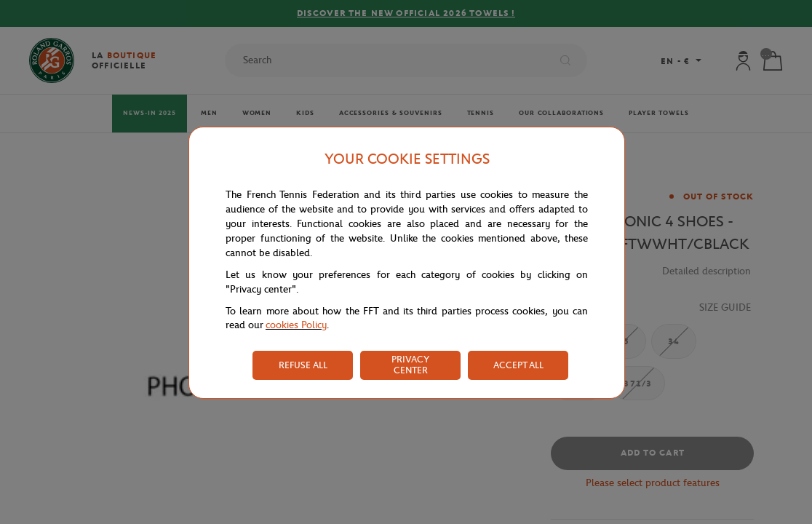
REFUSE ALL (303, 365)
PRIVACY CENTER (410, 365)
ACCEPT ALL (518, 365)
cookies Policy (296, 325)
